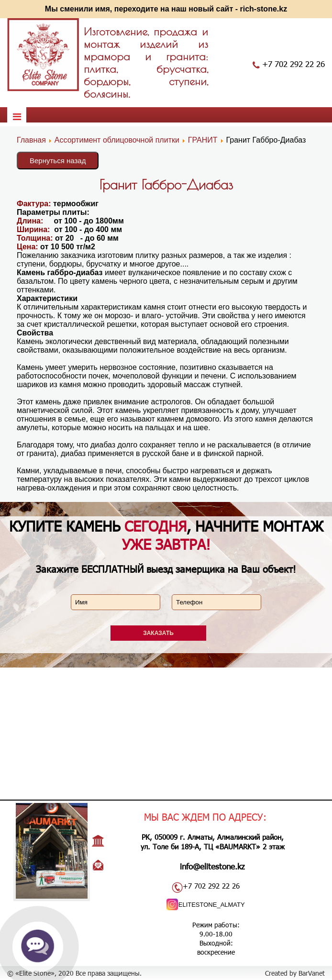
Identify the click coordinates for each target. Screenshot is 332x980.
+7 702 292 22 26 (293, 64)
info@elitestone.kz (212, 866)
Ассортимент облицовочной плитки (117, 140)
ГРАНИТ (203, 140)
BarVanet (312, 973)
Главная (31, 140)
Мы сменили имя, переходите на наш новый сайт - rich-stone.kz (166, 9)
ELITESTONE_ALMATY (212, 905)
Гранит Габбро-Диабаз (166, 184)
